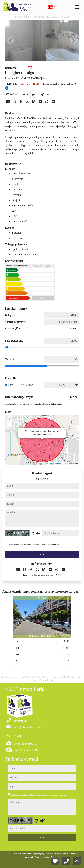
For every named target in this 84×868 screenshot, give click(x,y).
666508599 (42, 479)
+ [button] (10, 420)
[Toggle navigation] (77, 7)
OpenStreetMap (62, 464)
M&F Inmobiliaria (23, 854)
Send (42, 555)
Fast (11, 385)
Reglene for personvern (43, 854)
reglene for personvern (51, 544)
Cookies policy (62, 854)
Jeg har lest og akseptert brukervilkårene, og (34, 544)
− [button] (10, 425)
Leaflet (49, 464)
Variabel (29, 385)
